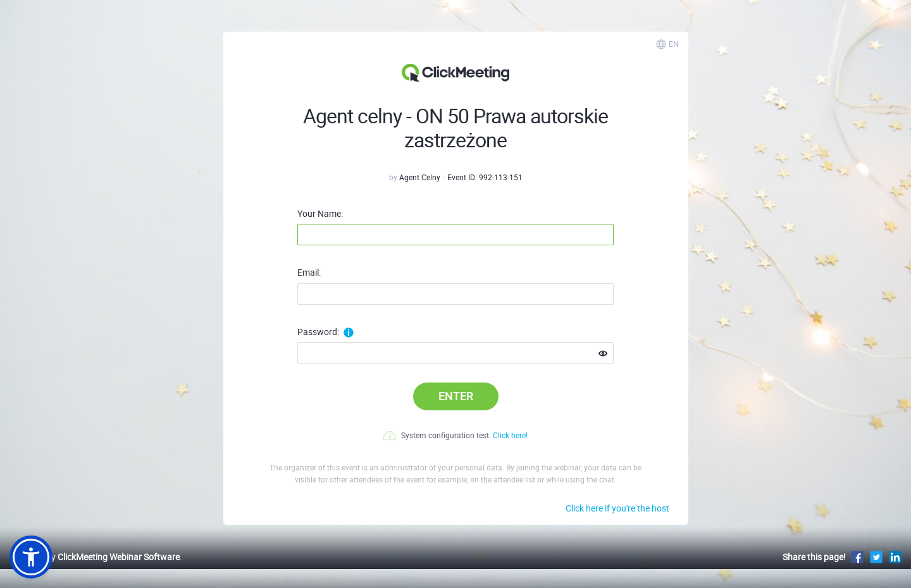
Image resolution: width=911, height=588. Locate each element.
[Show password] (603, 353)
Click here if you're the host (617, 508)
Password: (325, 332)
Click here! (510, 435)
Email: (309, 273)
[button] (31, 557)
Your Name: (320, 214)
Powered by (95, 557)
